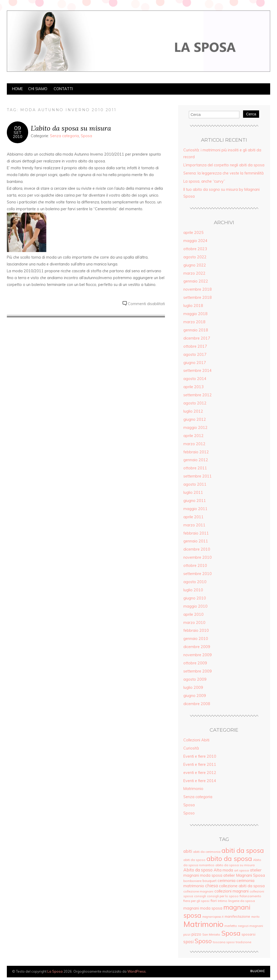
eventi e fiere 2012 (200, 773)
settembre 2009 (198, 671)
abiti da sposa (243, 850)
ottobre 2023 (195, 249)
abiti (188, 851)
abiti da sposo (194, 860)
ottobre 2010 (195, 566)
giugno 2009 (195, 696)
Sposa (86, 136)
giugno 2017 (195, 363)
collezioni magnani (231, 891)
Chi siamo (38, 89)
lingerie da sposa (242, 901)
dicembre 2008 (197, 704)
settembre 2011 (198, 476)
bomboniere (192, 881)
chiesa (211, 886)
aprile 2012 (193, 436)
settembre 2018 (198, 297)
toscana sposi (224, 942)
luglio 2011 (193, 492)
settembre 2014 (198, 371)
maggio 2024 (195, 241)
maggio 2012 (195, 428)
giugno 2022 (195, 265)
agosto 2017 (195, 355)
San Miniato (211, 934)
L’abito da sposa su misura (71, 128)
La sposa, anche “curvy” (204, 181)
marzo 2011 (194, 525)
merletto (231, 926)
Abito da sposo (198, 870)
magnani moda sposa (203, 908)
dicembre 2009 (197, 647)
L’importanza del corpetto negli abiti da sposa (224, 165)
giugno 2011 (195, 501)
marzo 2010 (194, 623)
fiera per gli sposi (196, 901)
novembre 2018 (198, 289)
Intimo (223, 901)
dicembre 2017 (197, 338)
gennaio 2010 (196, 639)
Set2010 (18, 135)
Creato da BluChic (258, 971)
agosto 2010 (195, 582)
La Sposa (55, 971)
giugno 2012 (195, 419)
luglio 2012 (193, 411)
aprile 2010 (193, 614)
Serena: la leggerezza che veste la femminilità (223, 173)
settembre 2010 (198, 574)
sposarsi (248, 934)
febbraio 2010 (196, 630)
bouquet (210, 881)
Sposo (189, 813)
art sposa (241, 870)
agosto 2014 (195, 379)
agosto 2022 (195, 257)
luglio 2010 (193, 590)
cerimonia (226, 880)
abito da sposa (229, 858)
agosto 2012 (195, 403)
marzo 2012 (194, 444)
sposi (188, 942)
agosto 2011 (195, 484)
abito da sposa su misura (235, 865)
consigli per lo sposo (223, 896)
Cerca (251, 114)
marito (255, 917)
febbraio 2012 (196, 452)
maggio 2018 (195, 314)
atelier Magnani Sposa (244, 875)
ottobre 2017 (195, 346)
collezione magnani (198, 891)
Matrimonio (193, 789)
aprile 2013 (193, 387)
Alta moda (223, 870)
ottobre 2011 (195, 468)
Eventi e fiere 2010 (200, 756)
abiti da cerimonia (207, 852)
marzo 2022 (194, 273)
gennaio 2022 (196, 281)
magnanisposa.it (213, 917)
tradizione (243, 942)
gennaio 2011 (196, 541)
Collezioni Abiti (196, 740)
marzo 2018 (194, 322)
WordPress (137, 971)
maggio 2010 (195, 606)
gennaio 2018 (196, 330)
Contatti (63, 89)
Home (17, 89)
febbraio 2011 (196, 533)
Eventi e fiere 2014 (200, 781)
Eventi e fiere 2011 (200, 764)
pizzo (196, 934)
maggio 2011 (195, 509)
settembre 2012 (198, 395)
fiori (214, 901)
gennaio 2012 (196, 460)
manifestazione (237, 916)
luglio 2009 (193, 687)
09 (18, 128)
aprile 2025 (193, 233)
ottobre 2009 (195, 663)
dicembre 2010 (197, 549)
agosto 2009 (195, 679)
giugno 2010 (195, 598)
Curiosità (191, 748)
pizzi (187, 934)
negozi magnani (251, 926)
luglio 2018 (193, 306)
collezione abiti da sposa (242, 886)
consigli (200, 896)
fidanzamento (250, 896)
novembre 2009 (198, 655)
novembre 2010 (198, 557)
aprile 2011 (193, 517)
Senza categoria (64, 136)
